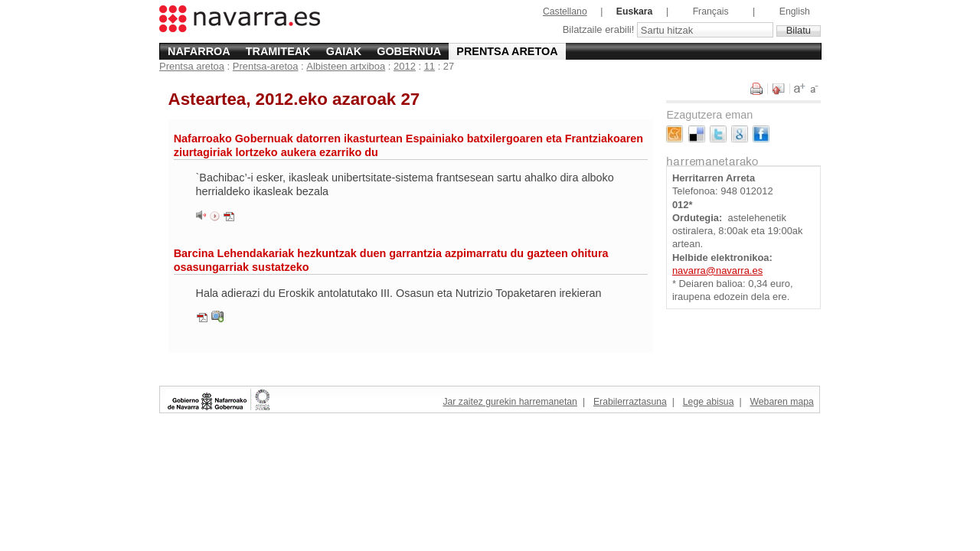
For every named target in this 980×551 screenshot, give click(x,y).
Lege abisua (709, 402)
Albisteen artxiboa (346, 66)
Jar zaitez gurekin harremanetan (510, 402)
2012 (405, 66)
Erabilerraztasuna (630, 402)
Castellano (565, 11)
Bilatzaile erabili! (600, 30)
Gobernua (409, 51)
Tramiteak (278, 51)
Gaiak (344, 51)
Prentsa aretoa (507, 51)
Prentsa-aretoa (266, 66)
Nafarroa (199, 51)
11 (430, 66)
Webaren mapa (781, 402)
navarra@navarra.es (717, 271)
